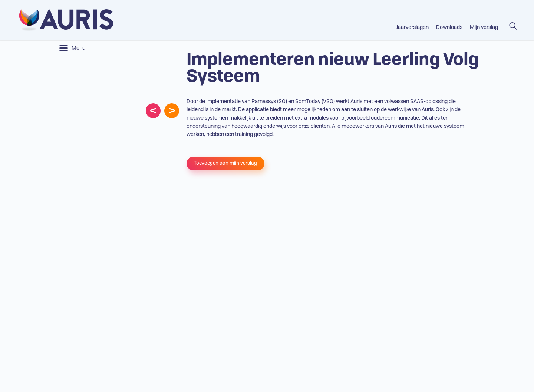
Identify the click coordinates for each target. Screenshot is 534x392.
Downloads (449, 27)
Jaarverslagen (412, 27)
